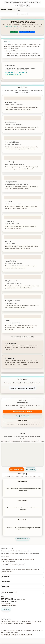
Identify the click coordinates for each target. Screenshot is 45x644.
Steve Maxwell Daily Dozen (13, 26)
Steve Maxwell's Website (14, 75)
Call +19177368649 (23, 420)
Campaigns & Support (10, 592)
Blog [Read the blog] (39, 2)
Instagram (5, 565)
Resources (6, 582)
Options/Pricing (28, 559)
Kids (3, 561)
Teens (7, 561)
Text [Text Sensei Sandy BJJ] (21, 5)
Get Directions (31, 469)
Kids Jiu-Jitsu (36, 622)
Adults (13, 561)
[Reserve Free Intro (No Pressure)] (23, 388)
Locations (6, 587)
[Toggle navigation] (19, 10)
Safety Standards (25, 623)
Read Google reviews (22, 539)
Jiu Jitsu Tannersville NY (10, 622)
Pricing (15, 623)
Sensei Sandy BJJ (8, 10)
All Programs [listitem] (22, 14)
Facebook (14, 565)
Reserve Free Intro (8, 559)
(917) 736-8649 (6, 603)
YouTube (22, 565)
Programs (30, 570)
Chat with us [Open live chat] (6, 609)
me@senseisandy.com (9, 605)
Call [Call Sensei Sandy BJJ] (28, 5)
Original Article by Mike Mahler (16, 72)
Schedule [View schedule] (8, 2)
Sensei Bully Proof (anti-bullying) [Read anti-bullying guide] (24, 2)
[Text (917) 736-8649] (22, 416)
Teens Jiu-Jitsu (6, 623)
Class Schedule (25, 622)
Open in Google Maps (17, 469)
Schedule (19, 559)
